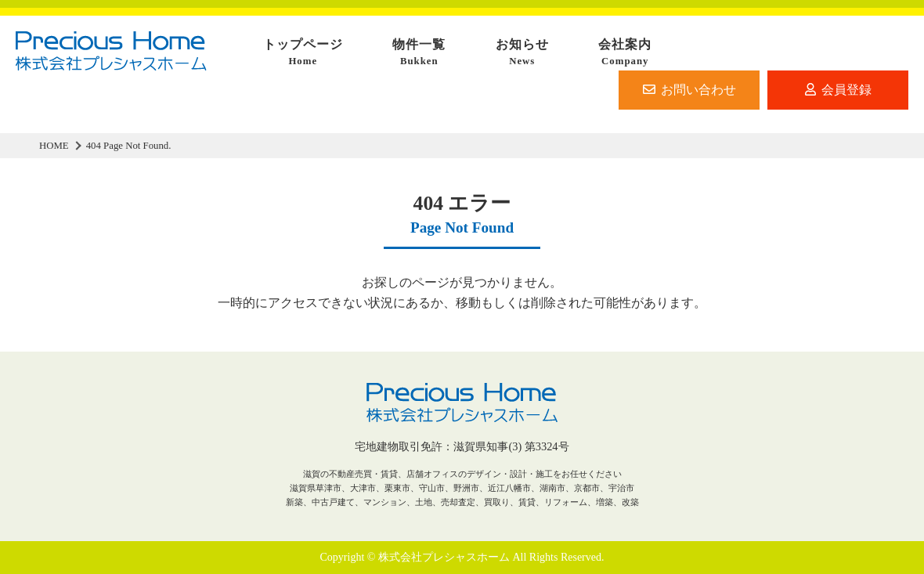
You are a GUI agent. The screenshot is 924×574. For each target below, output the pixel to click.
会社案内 (625, 53)
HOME (54, 146)
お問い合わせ (689, 90)
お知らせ (522, 53)
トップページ (303, 53)
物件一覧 (419, 53)
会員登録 (838, 90)
